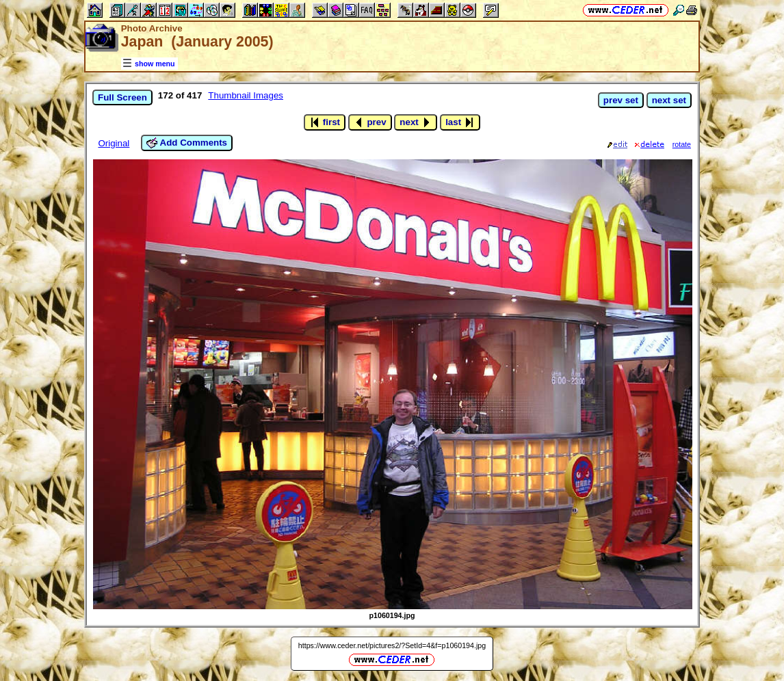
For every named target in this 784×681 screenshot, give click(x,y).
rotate (682, 144)
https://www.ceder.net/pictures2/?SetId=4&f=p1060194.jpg (392, 645)
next (416, 122)
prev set (621, 100)
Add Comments (187, 143)
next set (669, 100)
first (325, 122)
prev (370, 122)
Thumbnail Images (246, 95)
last (460, 122)
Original (114, 143)
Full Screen (122, 97)
